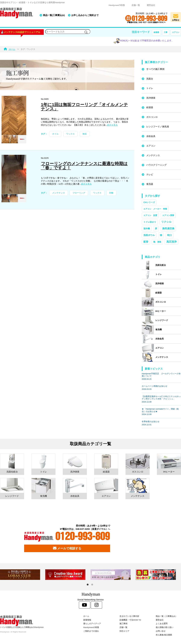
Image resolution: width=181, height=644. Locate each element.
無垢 (85, 134)
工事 (166, 32)
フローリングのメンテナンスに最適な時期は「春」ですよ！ (84, 166)
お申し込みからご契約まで (85, 15)
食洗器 (150, 184)
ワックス (70, 134)
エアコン (176, 32)
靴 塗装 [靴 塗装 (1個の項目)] (157, 242)
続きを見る (112, 125)
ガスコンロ (152, 117)
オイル (55, 134)
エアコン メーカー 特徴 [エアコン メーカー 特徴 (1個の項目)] (155, 209)
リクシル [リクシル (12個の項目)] (166, 222)
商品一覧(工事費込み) (54, 15)
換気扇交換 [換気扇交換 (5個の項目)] (168, 228)
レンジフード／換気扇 (158, 126)
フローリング (79, 193)
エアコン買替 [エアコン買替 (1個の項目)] (168, 215)
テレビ (150, 174)
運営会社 (151, 5)
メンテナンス (59, 193)
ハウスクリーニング (156, 165)
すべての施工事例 (155, 69)
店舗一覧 (136, 5)
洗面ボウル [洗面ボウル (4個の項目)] (149, 235)
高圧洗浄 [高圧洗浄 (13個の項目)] (171, 242)
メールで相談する (67, 548)
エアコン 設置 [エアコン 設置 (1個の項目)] (150, 215)
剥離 (111, 193)
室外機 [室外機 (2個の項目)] (147, 229)
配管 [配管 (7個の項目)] (146, 242)
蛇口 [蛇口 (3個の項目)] (170, 235)
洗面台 (150, 79)
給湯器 (156, 32)
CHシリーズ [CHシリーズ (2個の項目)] (149, 202)
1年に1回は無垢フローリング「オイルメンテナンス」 (84, 107)
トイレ (150, 88)
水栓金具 (151, 136)
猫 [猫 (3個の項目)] (161, 235)
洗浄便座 (151, 98)
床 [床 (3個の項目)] (156, 229)
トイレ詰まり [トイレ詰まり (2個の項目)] (150, 222)
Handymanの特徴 (117, 5)
